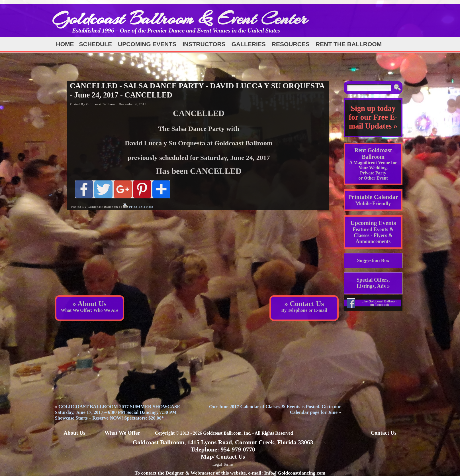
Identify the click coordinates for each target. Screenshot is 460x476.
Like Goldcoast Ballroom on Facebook (380, 303)
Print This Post (141, 207)
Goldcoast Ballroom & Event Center (180, 18)
